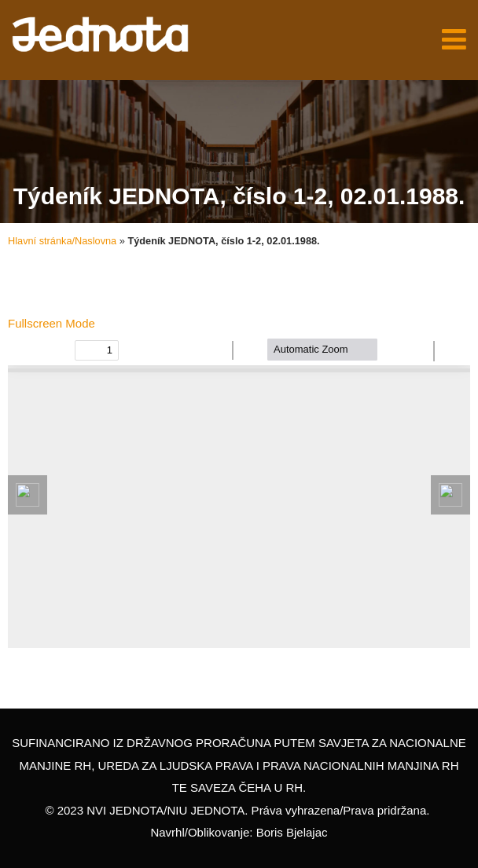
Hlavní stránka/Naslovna (62, 241)
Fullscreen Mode (51, 323)
